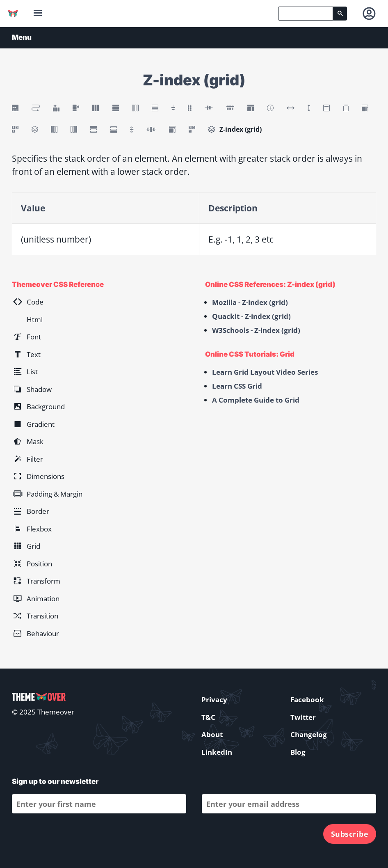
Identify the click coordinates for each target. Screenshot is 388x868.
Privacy (214, 700)
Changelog (309, 734)
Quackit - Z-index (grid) (251, 316)
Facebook (307, 700)
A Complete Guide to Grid (256, 400)
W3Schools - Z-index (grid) (256, 330)
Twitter (303, 717)
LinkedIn (217, 752)
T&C (208, 717)
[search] (306, 14)
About (212, 734)
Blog (298, 752)
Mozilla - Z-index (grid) (250, 302)
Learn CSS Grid (237, 386)
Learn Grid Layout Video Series (265, 372)
